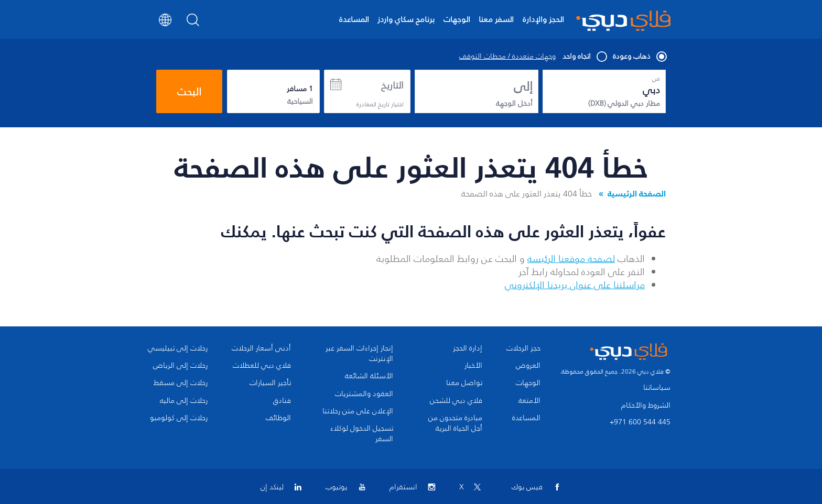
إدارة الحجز (468, 348)
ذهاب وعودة (639, 57)
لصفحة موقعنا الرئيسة (571, 259)
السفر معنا (496, 19)
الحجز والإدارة (543, 19)
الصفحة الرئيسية (637, 193)
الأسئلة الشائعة (369, 376)
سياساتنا (657, 387)
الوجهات (457, 19)
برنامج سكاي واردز (406, 19)
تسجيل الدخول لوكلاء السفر (362, 434)
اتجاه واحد (584, 57)
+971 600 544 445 (640, 422)
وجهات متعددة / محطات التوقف (507, 57)
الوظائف (278, 418)
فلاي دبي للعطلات (262, 366)
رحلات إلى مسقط (181, 383)
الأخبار (473, 366)
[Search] (193, 23)
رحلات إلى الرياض (180, 366)
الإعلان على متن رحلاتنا (358, 411)
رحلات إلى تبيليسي (178, 348)
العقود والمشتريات (364, 394)
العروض (528, 366)
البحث (189, 92)
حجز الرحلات (523, 348)
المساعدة (354, 19)
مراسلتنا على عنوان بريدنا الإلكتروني (575, 285)
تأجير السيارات (270, 383)
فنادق (282, 401)
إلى (523, 86)
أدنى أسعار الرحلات (261, 348)
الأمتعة (529, 401)
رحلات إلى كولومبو (179, 418)
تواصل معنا (464, 383)
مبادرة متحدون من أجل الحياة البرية (455, 423)
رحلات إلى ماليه (184, 401)
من (656, 79)
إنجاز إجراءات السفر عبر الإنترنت (359, 354)
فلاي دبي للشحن (456, 401)
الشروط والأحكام (646, 405)
